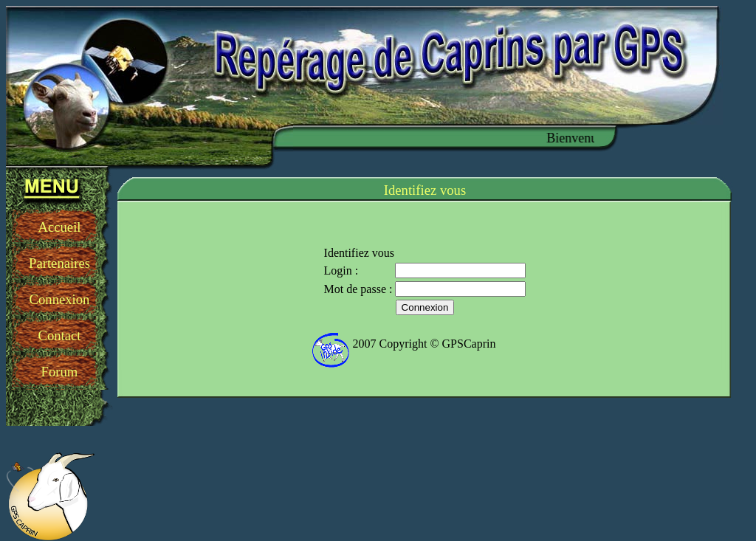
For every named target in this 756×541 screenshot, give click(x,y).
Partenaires (59, 263)
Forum (60, 372)
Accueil (59, 227)
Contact (59, 335)
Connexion (60, 299)
